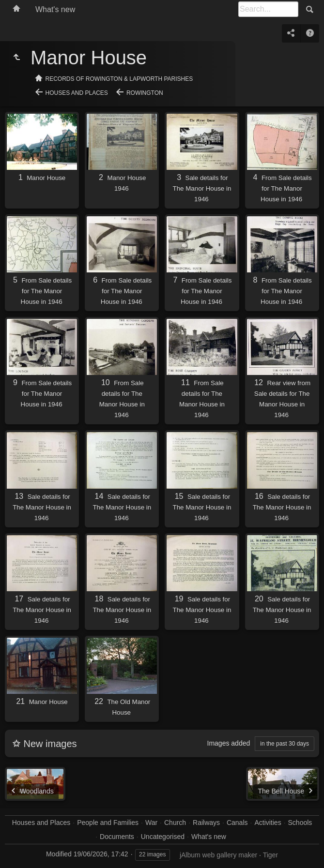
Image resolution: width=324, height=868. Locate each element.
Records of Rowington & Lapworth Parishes (119, 79)
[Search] (268, 9)
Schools (300, 823)
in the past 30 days (285, 744)
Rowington (145, 93)
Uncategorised (163, 837)
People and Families (108, 823)
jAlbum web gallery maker (218, 855)
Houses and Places (77, 93)
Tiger (270, 855)
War (151, 823)
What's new (55, 9)
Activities (268, 823)
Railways (206, 823)
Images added (229, 743)
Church (175, 823)
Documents (117, 837)
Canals (237, 823)
